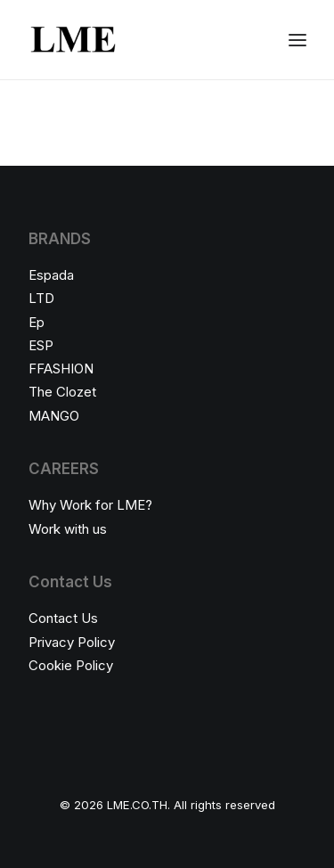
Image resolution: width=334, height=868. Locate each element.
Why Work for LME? (90, 505)
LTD (41, 298)
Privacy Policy (72, 642)
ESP (41, 345)
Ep (37, 322)
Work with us (68, 529)
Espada (51, 275)
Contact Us (63, 618)
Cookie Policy (71, 665)
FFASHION (61, 368)
